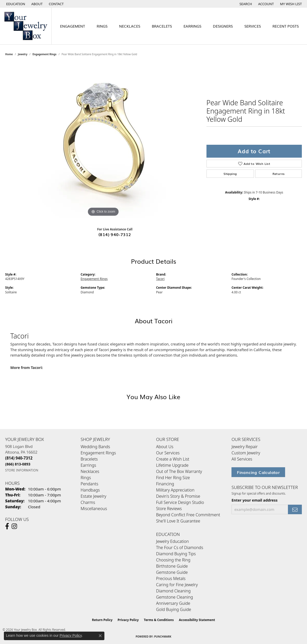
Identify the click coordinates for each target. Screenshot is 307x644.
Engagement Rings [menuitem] (98, 453)
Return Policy (102, 620)
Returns (279, 174)
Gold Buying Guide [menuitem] (174, 609)
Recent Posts (286, 26)
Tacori (160, 279)
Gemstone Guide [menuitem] (172, 572)
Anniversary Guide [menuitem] (173, 603)
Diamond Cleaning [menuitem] (173, 591)
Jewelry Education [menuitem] (173, 541)
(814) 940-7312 (115, 234)
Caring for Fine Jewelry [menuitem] (177, 585)
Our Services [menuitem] (168, 453)
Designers (223, 26)
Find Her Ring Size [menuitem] (173, 478)
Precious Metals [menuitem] (171, 578)
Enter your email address (255, 500)
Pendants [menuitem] (89, 484)
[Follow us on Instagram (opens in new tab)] (14, 526)
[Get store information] (22, 470)
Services (253, 26)
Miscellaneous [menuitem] (94, 509)
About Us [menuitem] (165, 447)
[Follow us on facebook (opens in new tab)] (7, 526)
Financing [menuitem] (165, 484)
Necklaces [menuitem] (90, 471)
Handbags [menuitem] (90, 490)
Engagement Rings (44, 54)
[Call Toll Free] (18, 464)
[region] (103, 140)
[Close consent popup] (100, 636)
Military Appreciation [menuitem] (175, 490)
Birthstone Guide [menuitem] (172, 566)
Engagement (73, 26)
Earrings (192, 26)
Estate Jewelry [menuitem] (93, 496)
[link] (37, 4)
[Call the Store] (19, 458)
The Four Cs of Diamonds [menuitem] (180, 548)
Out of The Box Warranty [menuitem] (179, 471)
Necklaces (130, 26)
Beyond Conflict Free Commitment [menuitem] (188, 515)
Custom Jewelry (246, 453)
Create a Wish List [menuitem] (173, 459)
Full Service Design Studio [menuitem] (180, 502)
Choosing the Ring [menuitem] (173, 560)
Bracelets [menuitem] (89, 459)
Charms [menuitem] (88, 502)
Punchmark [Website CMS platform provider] (163, 637)
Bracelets (162, 26)
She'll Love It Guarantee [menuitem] (178, 521)
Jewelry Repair (244, 447)
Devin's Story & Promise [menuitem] (178, 496)
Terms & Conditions (159, 620)
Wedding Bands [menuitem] (95, 447)
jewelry (23, 54)
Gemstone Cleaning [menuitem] (175, 597)
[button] (15, 4)
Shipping (230, 174)
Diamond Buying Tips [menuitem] (176, 554)
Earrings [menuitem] (88, 465)
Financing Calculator (258, 472)
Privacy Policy (128, 620)
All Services (242, 459)
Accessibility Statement (197, 620)
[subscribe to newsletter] (295, 509)
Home (9, 54)
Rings (102, 26)
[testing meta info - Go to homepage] (26, 26)
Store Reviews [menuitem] (169, 509)
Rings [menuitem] (86, 478)
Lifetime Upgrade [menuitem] (172, 465)
